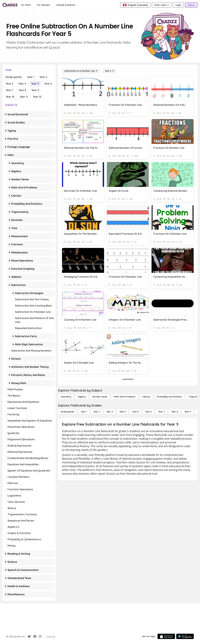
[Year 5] (109, 71)
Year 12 (37, 97)
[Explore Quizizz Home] (10, 5)
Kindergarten (14, 77)
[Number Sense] (100, 397)
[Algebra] (82, 397)
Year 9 (35, 90)
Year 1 (31, 77)
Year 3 (9, 84)
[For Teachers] (44, 5)
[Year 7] (161, 412)
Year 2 (43, 77)
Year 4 (22, 84)
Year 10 (10, 97)
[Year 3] (110, 412)
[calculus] (146, 397)
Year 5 (35, 84)
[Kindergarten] (67, 412)
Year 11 (24, 97)
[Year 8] (175, 412)
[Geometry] (66, 397)
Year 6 (48, 84)
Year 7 (10, 90)
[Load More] (128, 379)
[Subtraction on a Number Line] (81, 71)
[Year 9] (188, 412)
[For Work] (26, 5)
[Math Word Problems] (125, 397)
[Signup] (191, 5)
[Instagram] (40, 637)
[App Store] (166, 636)
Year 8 (22, 90)
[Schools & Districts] (66, 5)
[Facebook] (35, 637)
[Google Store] (185, 636)
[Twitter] (29, 637)
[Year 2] (97, 412)
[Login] (178, 5)
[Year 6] (149, 412)
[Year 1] (84, 412)
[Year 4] (123, 412)
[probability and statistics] (169, 397)
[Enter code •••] (162, 5)
